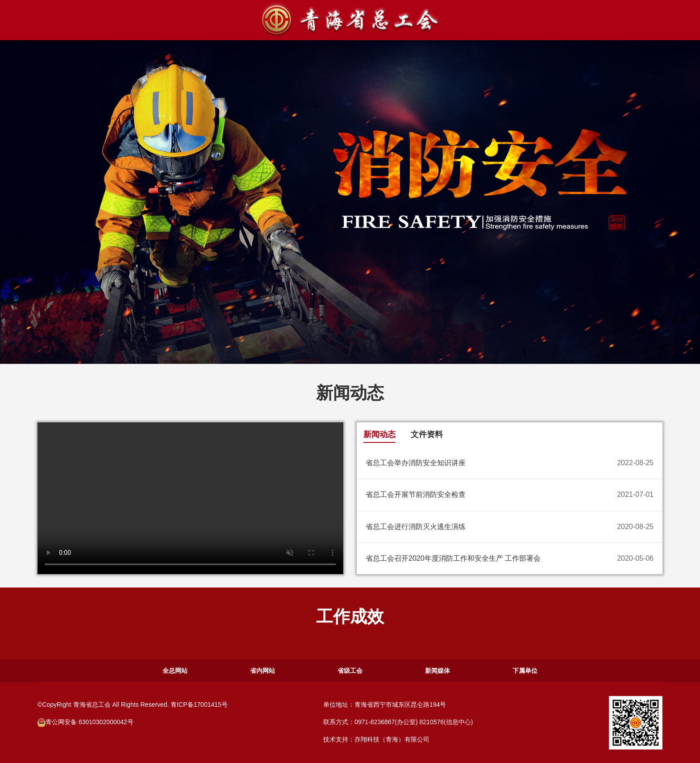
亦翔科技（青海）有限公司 (392, 739)
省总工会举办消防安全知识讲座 (416, 463)
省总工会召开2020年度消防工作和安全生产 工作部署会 (453, 558)
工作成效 (350, 616)
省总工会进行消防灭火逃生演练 (416, 527)
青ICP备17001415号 (199, 705)
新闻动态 (350, 393)
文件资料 (427, 434)
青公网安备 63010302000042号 (85, 722)
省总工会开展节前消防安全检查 (416, 494)
